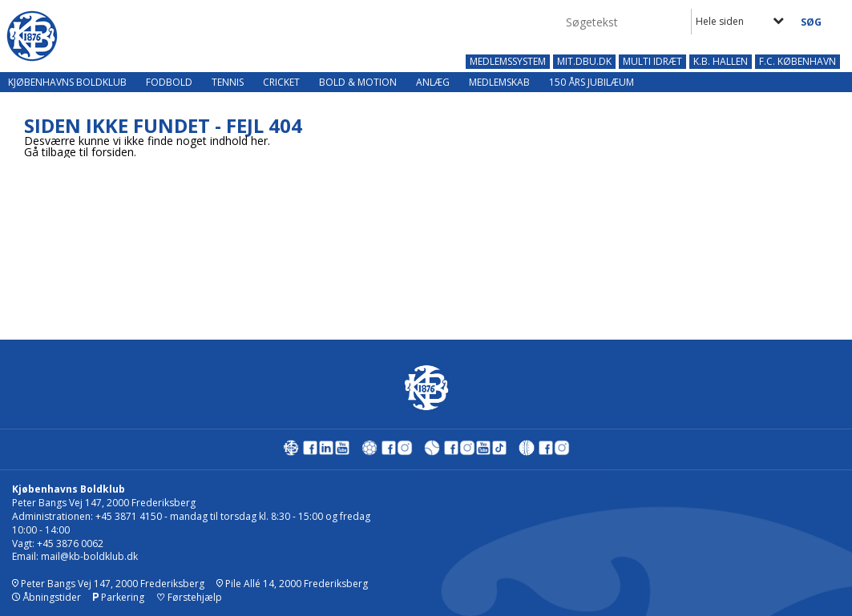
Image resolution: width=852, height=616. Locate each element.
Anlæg (433, 82)
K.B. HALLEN (721, 62)
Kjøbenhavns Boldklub (67, 82)
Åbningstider (46, 597)
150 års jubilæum (592, 82)
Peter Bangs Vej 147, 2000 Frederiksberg (108, 584)
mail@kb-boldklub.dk (89, 556)
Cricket (281, 82)
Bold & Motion (358, 82)
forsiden (113, 152)
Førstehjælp (189, 597)
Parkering (119, 597)
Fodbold (169, 82)
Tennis (228, 82)
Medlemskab (499, 82)
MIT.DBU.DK (584, 62)
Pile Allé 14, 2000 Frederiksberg (292, 584)
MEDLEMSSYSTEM (508, 62)
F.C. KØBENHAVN (797, 62)
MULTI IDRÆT (652, 62)
